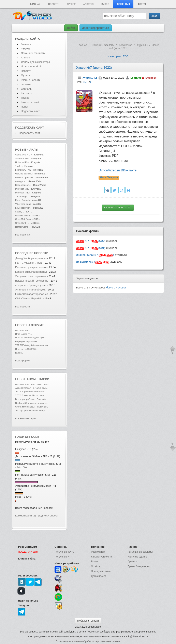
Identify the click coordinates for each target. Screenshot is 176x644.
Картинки (26, 93)
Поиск (25, 107)
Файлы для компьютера (35, 62)
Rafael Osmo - (23, 227)
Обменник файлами (33, 53)
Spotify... (19, 212)
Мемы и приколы (24, 177)
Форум (142, 4)
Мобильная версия (88, 621)
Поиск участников (101, 571)
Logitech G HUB (23, 170)
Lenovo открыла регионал (31, 272)
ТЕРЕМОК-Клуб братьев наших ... (33, 345)
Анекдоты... (21, 181)
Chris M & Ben (23, 219)
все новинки (23, 235)
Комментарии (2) (25, 516)
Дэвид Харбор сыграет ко (31, 258)
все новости (23, 307)
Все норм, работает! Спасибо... (31, 399)
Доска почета (99, 576)
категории (114, 56)
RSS (126, 56)
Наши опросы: (27, 437)
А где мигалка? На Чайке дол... (31, 388)
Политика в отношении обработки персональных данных (88, 641)
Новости (54, 4)
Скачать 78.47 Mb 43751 (118, 208)
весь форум (22, 361)
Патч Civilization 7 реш (29, 263)
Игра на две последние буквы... (32, 338)
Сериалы (26, 89)
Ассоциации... (22, 330)
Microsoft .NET (23, 193)
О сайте (96, 566)
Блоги (94, 562)
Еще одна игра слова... (27, 341)
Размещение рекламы (140, 552)
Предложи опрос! (47, 516)
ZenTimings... (22, 196)
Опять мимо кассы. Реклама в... (32, 407)
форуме (38, 325)
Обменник (123, 4)
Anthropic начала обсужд (30, 290)
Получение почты (64, 552)
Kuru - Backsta (23, 200)
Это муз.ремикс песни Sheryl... (31, 411)
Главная (35, 4)
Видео (105, 4)
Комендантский (24, 208)
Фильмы (26, 84)
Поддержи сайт (30, 111)
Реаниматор (98, 552)
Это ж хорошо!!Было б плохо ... (31, 392)
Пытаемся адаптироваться (32, 294)
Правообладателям (138, 566)
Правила (133, 562)
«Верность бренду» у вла (31, 285)
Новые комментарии (32, 379)
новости (41, 253)
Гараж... (19, 353)
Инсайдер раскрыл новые (31, 267)
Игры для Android (32, 66)
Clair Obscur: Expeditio (29, 298)
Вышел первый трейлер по (32, 281)
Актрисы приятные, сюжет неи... (32, 384)
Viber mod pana (23, 204)
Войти (71, 28)
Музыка (26, 75)
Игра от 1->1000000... (26, 349)
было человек (116, 288)
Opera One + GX (24, 155)
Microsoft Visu (22, 189)
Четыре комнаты (24, 174)
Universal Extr (22, 162)
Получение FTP (63, 557)
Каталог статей (30, 102)
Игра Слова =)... (24, 334)
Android (89, 4)
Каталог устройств (101, 557)
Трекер (71, 4)
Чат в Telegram (109, 177)
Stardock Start (22, 158)
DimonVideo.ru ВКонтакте (118, 170)
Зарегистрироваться (96, 28)
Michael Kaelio (23, 215)
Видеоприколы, (24, 185)
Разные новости (31, 80)
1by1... (19, 166)
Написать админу (137, 557)
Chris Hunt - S (22, 223)
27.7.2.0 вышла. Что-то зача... (31, 395)
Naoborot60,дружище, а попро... (32, 403)
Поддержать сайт (30, 128)
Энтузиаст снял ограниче (31, 276)
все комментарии (26, 418)
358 (85, 82)
